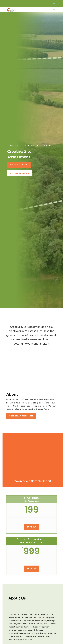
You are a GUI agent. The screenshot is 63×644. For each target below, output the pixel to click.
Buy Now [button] (31, 527)
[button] (54, 3)
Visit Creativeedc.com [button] (21, 416)
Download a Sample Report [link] (33, 481)
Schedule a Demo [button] (19, 165)
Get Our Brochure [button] (20, 173)
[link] (10, 10)
